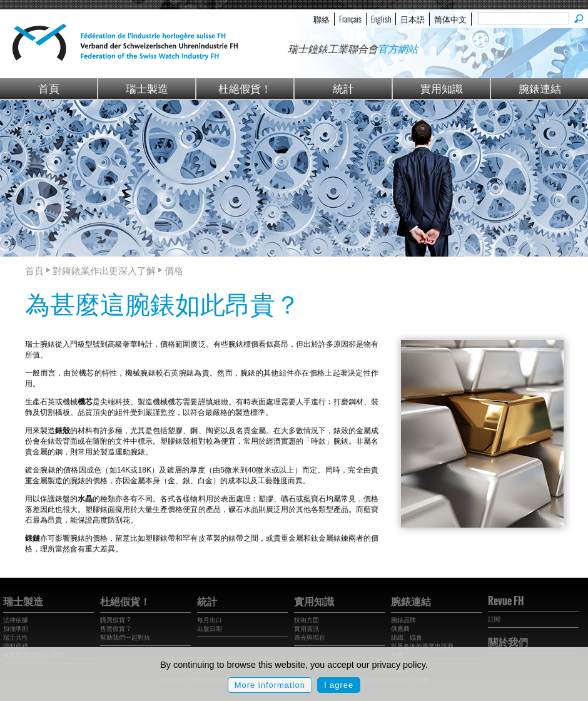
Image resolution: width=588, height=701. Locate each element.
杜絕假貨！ (245, 88)
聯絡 (322, 19)
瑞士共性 (16, 637)
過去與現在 (310, 637)
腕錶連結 (540, 88)
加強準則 (16, 629)
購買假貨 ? (115, 620)
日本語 (413, 19)
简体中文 (450, 19)
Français (350, 19)
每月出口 (210, 620)
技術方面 (307, 620)
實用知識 (442, 88)
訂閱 (494, 619)
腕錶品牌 (403, 620)
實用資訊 (307, 629)
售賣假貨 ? (115, 629)
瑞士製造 (147, 88)
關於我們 (508, 642)
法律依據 (16, 620)
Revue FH (506, 601)
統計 (343, 88)
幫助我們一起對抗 (125, 637)
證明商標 (16, 646)
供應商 (400, 629)
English (381, 19)
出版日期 (210, 629)
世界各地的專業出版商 (422, 646)
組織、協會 (407, 637)
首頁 (49, 88)
